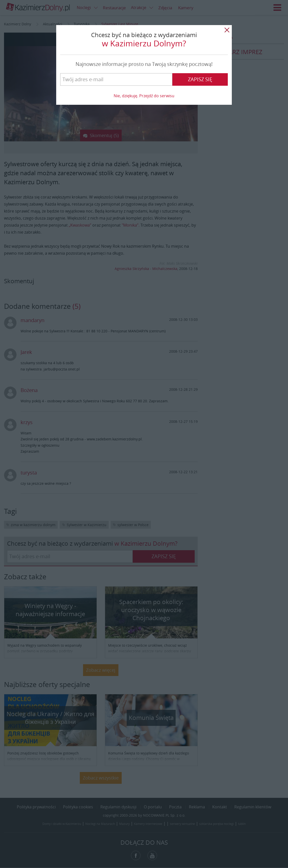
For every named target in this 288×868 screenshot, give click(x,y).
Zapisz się (200, 79)
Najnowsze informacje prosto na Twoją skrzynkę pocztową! (144, 64)
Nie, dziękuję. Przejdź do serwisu (144, 96)
